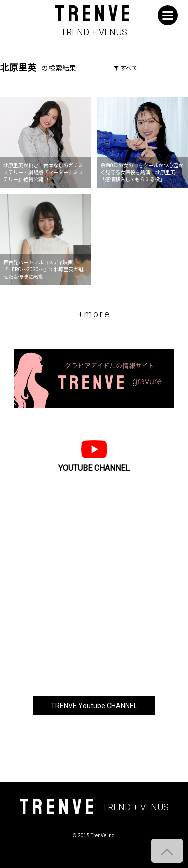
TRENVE (94, 21)
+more (94, 314)
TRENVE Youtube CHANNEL (94, 706)
